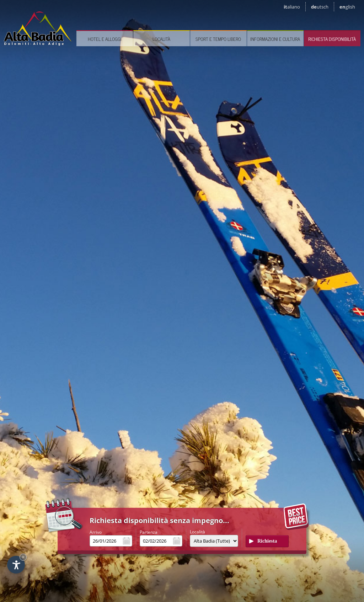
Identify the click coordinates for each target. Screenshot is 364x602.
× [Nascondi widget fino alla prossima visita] (23, 557)
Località (161, 39)
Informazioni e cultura (275, 39)
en (347, 7)
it (292, 7)
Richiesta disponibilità (332, 39)
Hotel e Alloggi (105, 39)
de (320, 7)
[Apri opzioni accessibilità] (16, 565)
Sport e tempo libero (218, 39)
